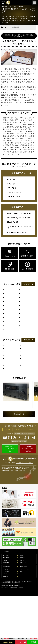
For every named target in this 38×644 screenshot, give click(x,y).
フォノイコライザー (10, 339)
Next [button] (34, 439)
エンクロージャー (26, 305)
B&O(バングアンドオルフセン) (27, 400)
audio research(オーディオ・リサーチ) (10, 384)
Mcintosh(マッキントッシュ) (18, 232)
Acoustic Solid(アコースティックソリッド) (10, 364)
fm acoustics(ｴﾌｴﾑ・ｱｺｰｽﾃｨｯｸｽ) (19, 218)
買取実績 (5, 608)
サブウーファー (9, 315)
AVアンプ (7, 290)
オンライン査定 (7, 614)
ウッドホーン (8, 305)
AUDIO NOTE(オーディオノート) (27, 378)
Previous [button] (5, 439)
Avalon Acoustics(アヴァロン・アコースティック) (10, 392)
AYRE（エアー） (27, 383)
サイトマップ (23, 619)
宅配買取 (22, 605)
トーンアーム (8, 329)
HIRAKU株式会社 (13, 633)
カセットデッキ (9, 310)
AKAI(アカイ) (26, 370)
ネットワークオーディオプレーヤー (11, 334)
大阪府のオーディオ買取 (15, 27)
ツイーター (24, 324)
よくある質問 (6, 619)
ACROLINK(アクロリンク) (28, 364)
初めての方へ (6, 603)
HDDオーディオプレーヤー (27, 295)
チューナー (8, 324)
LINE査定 (5, 617)
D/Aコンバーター (9, 295)
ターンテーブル (9, 319)
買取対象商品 (6, 605)
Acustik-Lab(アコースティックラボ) (10, 371)
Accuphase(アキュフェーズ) (27, 357)
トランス (23, 329)
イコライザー (25, 301)
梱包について (24, 610)
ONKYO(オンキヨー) (11, 356)
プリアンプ (11, 184)
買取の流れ (23, 603)
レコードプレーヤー (14, 192)
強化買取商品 (6, 610)
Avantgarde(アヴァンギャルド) (19, 213)
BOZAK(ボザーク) (10, 399)
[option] (19, 439)
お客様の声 (5, 624)
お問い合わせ (24, 614)
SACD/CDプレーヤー (11, 301)
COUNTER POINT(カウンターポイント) (20, 227)
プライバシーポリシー (26, 617)
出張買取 (22, 608)
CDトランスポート (13, 197)
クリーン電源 (25, 310)
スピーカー (11, 179)
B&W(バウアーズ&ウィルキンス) (10, 407)
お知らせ (5, 621)
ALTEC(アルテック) (11, 377)
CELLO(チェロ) (12, 222)
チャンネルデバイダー (27, 319)
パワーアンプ (11, 188)
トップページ (6, 599)
